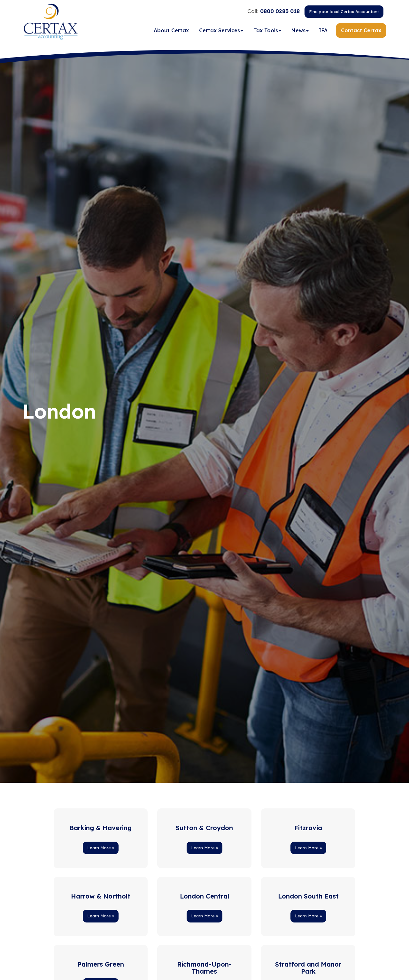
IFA (323, 32)
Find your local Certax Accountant (344, 12)
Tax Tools (267, 32)
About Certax (171, 32)
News (300, 32)
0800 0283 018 (280, 12)
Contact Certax (361, 32)
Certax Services (221, 32)
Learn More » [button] (101, 848)
